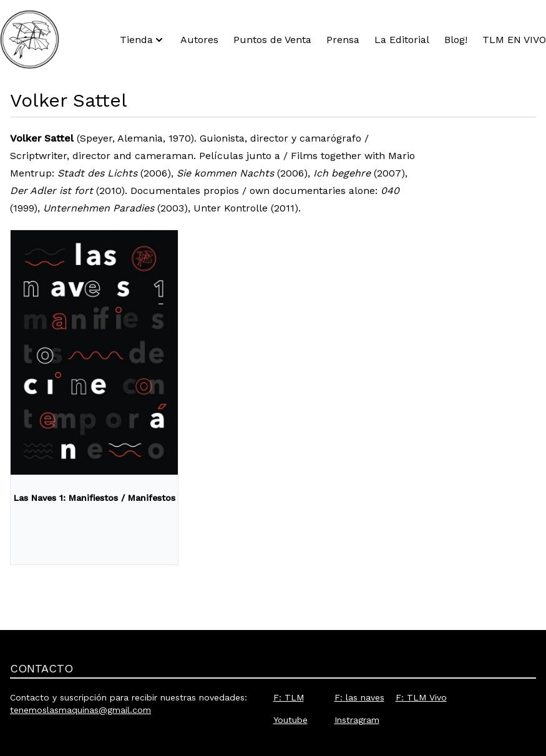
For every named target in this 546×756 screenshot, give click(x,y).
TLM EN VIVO (514, 40)
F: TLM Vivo (421, 697)
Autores (199, 40)
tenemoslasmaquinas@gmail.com (80, 710)
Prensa (343, 40)
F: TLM (289, 697)
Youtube (290, 720)
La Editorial (402, 40)
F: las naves (359, 697)
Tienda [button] (143, 40)
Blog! (456, 40)
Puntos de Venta (272, 40)
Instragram (357, 720)
